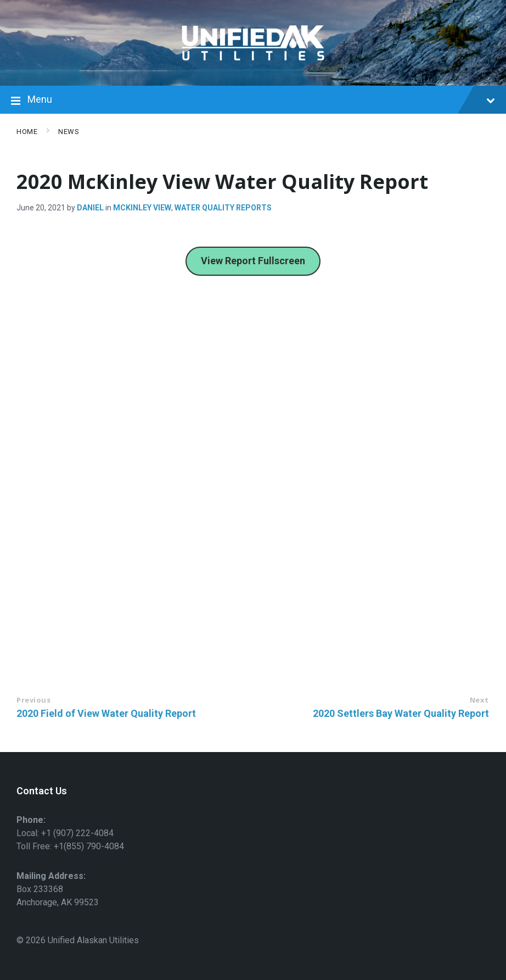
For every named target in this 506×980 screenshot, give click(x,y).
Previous (33, 700)
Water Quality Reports (223, 208)
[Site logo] (253, 64)
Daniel (90, 208)
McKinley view (142, 208)
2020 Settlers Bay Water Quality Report (401, 713)
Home (27, 132)
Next (479, 700)
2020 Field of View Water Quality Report (106, 713)
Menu (253, 101)
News (69, 132)
